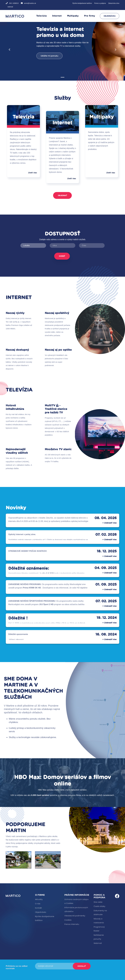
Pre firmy (90, 16)
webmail (10, 7)
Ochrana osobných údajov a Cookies (76, 901)
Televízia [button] (41, 16)
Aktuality (39, 899)
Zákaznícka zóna (114, 3)
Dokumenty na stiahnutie (100, 912)
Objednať (62, 195)
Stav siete (98, 902)
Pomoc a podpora (100, 3)
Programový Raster (99, 929)
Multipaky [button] (73, 16)
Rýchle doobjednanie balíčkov (82, 3)
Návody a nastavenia (99, 921)
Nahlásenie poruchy (99, 937)
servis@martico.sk (30, 3)
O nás (38, 904)
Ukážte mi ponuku (49, 56)
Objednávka (110, 16)
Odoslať (82, 966)
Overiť (62, 256)
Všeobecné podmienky (75, 916)
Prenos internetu (72, 924)
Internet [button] (57, 16)
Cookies (68, 920)
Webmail (98, 943)
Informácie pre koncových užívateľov (76, 909)
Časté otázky (99, 906)
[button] (9, 50)
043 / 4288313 (14, 3)
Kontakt (38, 908)
